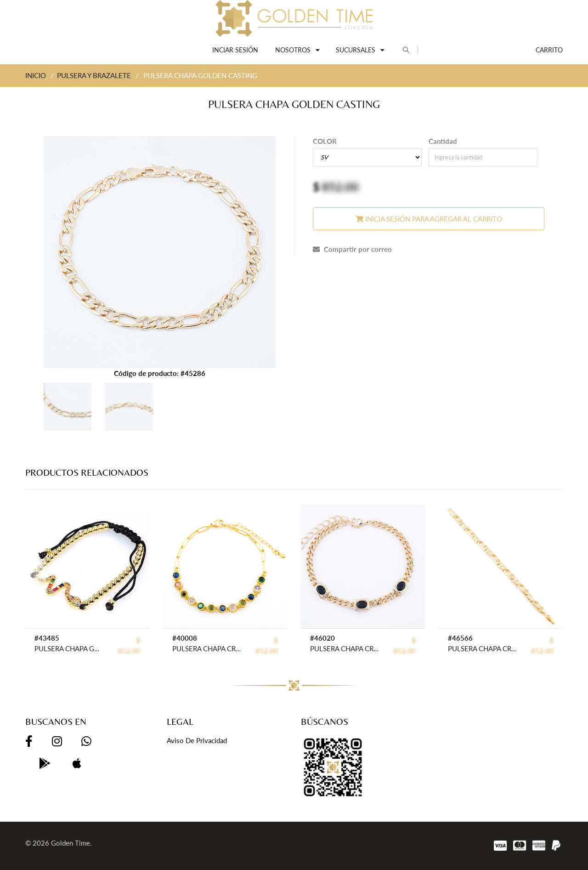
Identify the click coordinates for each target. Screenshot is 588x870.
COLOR (325, 141)
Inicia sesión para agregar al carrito (429, 219)
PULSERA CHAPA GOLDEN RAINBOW (69, 648)
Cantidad (443, 141)
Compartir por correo (352, 249)
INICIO (36, 75)
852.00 (340, 187)
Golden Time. (71, 843)
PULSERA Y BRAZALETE (94, 75)
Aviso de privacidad (197, 740)
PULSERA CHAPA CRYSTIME (206, 648)
